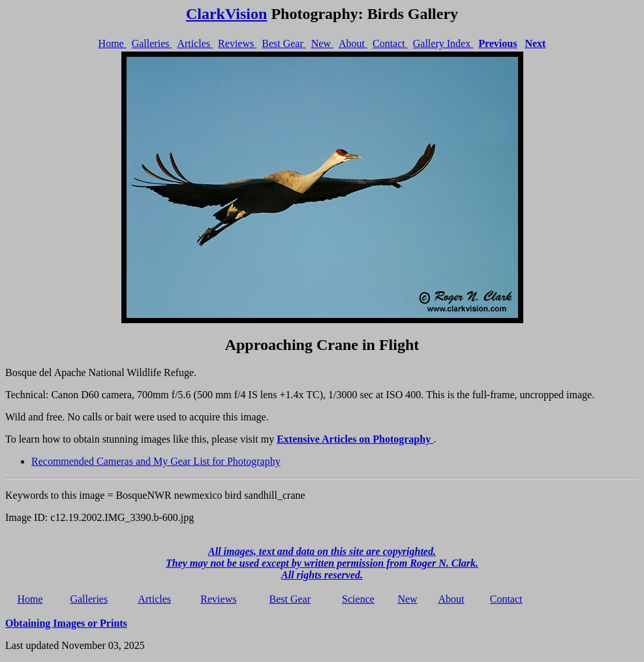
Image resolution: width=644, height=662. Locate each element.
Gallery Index (443, 43)
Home (113, 43)
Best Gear (284, 43)
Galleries (152, 43)
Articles (195, 43)
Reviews (237, 43)
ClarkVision (226, 14)
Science (358, 599)
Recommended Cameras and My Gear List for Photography (156, 461)
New (322, 43)
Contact (390, 43)
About (353, 43)
